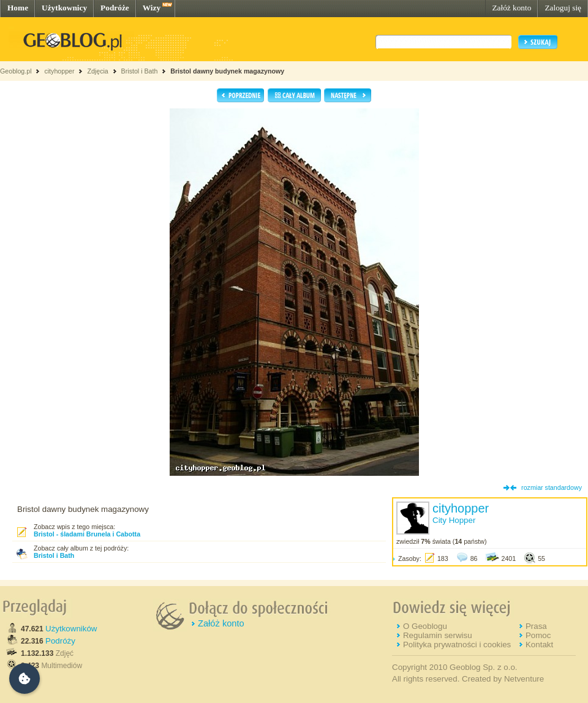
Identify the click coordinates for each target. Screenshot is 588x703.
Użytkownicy (64, 8)
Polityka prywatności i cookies (457, 645)
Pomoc (538, 635)
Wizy (152, 8)
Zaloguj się (563, 8)
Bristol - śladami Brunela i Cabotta (87, 534)
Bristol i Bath (140, 71)
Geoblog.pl (16, 71)
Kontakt (539, 645)
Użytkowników (71, 629)
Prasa (536, 626)
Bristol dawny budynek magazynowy (227, 71)
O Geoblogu (425, 626)
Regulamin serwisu (438, 635)
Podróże (115, 8)
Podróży (60, 641)
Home (18, 8)
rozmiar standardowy (552, 487)
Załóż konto (511, 8)
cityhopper (59, 71)
